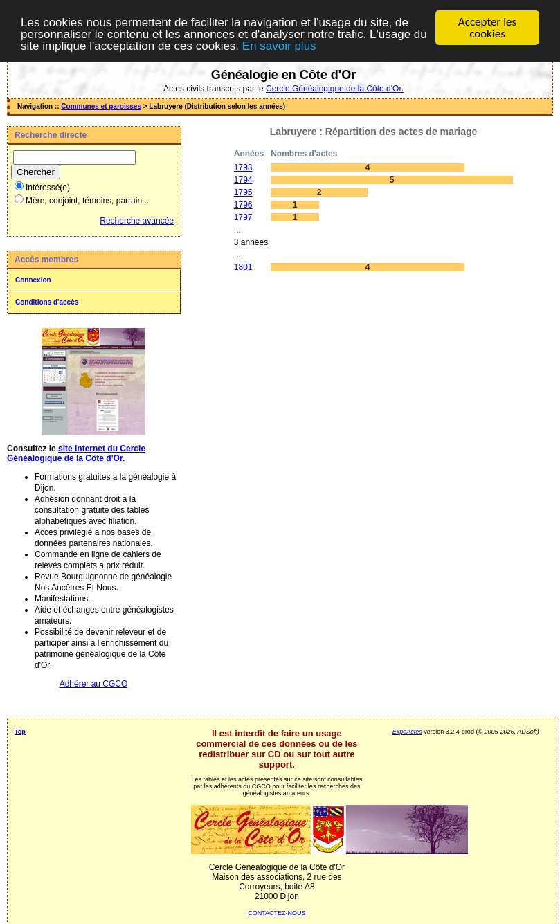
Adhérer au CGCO (94, 684)
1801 (243, 267)
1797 (243, 217)
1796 (243, 205)
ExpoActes (407, 732)
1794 (243, 180)
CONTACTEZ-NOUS (277, 913)
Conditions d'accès (47, 302)
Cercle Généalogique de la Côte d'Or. (335, 89)
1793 (243, 167)
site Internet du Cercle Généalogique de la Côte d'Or (76, 453)
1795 (243, 192)
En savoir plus (279, 45)
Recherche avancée (137, 221)
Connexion (33, 280)
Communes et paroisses (101, 106)
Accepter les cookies (487, 28)
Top (20, 732)
